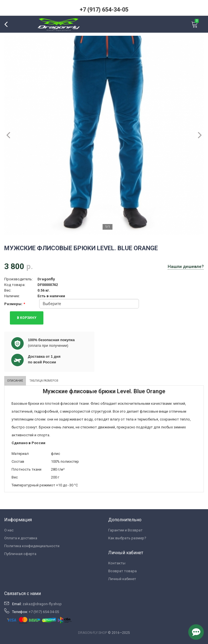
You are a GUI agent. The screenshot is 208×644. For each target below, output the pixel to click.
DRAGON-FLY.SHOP (93, 633)
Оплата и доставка (21, 538)
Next (197, 135)
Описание (15, 381)
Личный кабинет (122, 579)
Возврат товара (122, 571)
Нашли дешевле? (186, 267)
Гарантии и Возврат (125, 530)
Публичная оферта (20, 554)
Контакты (117, 563)
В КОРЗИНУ (27, 318)
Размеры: (14, 304)
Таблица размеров (44, 381)
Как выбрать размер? (127, 538)
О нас (9, 530)
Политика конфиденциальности (32, 546)
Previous (11, 135)
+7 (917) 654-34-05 (104, 10)
